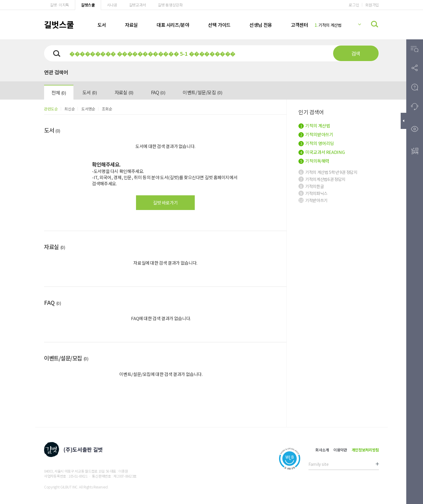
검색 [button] (356, 53)
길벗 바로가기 (165, 203)
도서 (102, 25)
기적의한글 (311, 186)
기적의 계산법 (328, 25)
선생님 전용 (261, 25)
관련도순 (51, 109)
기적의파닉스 (313, 193)
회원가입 (372, 5)
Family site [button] (318, 464)
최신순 (69, 109)
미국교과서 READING (322, 152)
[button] (415, 49)
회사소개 (322, 450)
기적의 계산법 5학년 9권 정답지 (328, 172)
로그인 (354, 5)
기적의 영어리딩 (316, 143)
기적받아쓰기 (313, 200)
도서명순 (88, 109)
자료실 (131, 25)
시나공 (112, 5)
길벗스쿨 (88, 5)
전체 (59, 93)
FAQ (158, 92)
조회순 (107, 109)
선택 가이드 (219, 25)
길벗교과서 (137, 5)
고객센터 (299, 25)
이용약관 (340, 450)
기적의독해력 (314, 161)
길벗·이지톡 (59, 5)
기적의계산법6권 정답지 (322, 179)
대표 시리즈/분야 (173, 25)
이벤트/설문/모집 (202, 92)
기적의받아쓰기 (316, 134)
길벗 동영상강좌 (170, 5)
